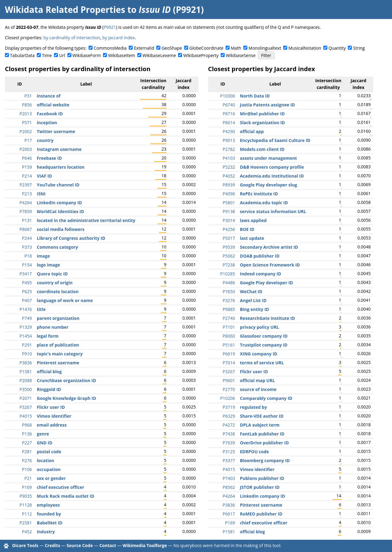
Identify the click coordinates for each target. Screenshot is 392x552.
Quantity (337, 48)
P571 (27, 123)
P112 (27, 514)
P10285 (227, 274)
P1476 (26, 309)
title (41, 309)
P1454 (26, 336)
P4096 (229, 194)
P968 (27, 425)
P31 (28, 96)
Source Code (80, 545)
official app (252, 131)
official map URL (257, 380)
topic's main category (60, 354)
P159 (27, 167)
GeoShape (172, 48)
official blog (49, 372)
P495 (27, 283)
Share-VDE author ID (262, 416)
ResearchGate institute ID (268, 318)
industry (46, 532)
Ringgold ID (49, 389)
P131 (27, 220)
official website (53, 105)
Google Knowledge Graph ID (67, 398)
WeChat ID (251, 291)
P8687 (26, 229)
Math (236, 48)
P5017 (229, 238)
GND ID (45, 443)
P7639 (229, 443)
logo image (48, 265)
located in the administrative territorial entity (86, 220)
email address (52, 425)
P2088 (26, 380)
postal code (49, 452)
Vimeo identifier (54, 416)
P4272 (229, 425)
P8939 (229, 185)
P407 (27, 300)
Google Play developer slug (268, 185)
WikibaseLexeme (159, 55)
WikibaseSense (241, 55)
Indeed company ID (261, 274)
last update (252, 238)
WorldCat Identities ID (60, 211)
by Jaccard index (119, 38)
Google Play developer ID (266, 283)
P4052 (229, 176)
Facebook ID (50, 114)
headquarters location (61, 167)
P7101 (229, 327)
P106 (27, 469)
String (359, 48)
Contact (108, 545)
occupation (49, 469)
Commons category (57, 247)
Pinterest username (58, 363)
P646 (27, 158)
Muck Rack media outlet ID (66, 496)
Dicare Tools (25, 545)
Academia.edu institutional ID (272, 176)
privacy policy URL (259, 327)
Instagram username (59, 149)
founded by (49, 514)
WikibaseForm (87, 55)
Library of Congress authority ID (71, 238)
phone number (53, 327)
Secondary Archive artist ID (269, 247)
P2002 (26, 131)
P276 (27, 460)
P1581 (26, 372)
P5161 (229, 345)
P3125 (229, 452)
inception (47, 123)
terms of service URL (262, 363)
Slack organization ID (263, 123)
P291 (27, 345)
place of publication (58, 345)
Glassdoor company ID (264, 336)
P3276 (229, 300)
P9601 (229, 380)
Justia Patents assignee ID (268, 105)
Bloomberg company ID (265, 460)
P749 (27, 318)
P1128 (26, 505)
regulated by (253, 407)
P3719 (229, 407)
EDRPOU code (255, 452)
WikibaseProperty (201, 55)
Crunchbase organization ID (66, 380)
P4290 (229, 131)
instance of (49, 96)
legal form (48, 336)
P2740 (229, 318)
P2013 (26, 114)
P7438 (229, 434)
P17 (28, 140)
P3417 (26, 274)
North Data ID (255, 96)
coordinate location (58, 291)
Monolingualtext (265, 48)
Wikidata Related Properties (65, 10)
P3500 (26, 389)
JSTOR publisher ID (260, 487)
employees (48, 505)
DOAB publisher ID (260, 256)
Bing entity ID (255, 309)
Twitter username (56, 131)
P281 (27, 452)
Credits (52, 545)
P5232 (229, 167)
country (45, 140)
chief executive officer (61, 487)
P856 (27, 105)
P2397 (26, 185)
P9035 (26, 496)
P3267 (26, 407)
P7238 (229, 265)
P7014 (229, 363)
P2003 (26, 149)
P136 (27, 434)
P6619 (229, 354)
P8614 (229, 123)
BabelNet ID (50, 523)
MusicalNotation (305, 48)
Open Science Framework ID (270, 265)
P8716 (229, 114)
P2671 (26, 398)
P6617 (229, 514)
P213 (27, 194)
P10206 (227, 398)
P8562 (229, 487)
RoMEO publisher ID (261, 514)
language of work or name (65, 300)
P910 (27, 354)
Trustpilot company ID (264, 345)
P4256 (229, 229)
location (46, 460)
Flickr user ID (51, 407)
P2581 (26, 523)
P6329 (229, 416)
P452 (27, 532)
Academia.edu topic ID (264, 203)
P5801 (229, 203)
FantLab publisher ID (262, 434)
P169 (27, 487)
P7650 (229, 291)
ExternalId (144, 48)
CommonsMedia (110, 48)
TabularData (22, 55)
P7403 (229, 478)
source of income (258, 389)
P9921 (110, 27)
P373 (27, 247)
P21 (28, 478)
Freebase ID (49, 158)
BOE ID (247, 229)
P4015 (26, 416)
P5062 (229, 256)
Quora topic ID (52, 274)
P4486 (229, 283)
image (43, 256)
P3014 (229, 220)
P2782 (229, 149)
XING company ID (259, 354)
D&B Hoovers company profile (272, 167)
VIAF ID (44, 176)
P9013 (229, 140)
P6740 (229, 105)
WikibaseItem (122, 55)
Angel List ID (253, 300)
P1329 (26, 327)
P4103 (229, 158)
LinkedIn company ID (59, 203)
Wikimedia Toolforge (145, 545)
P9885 (229, 309)
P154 (27, 265)
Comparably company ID (266, 398)
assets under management (268, 158)
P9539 (229, 247)
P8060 (229, 336)
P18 (28, 256)
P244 (27, 238)
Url (62, 55)
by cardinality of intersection (72, 38)
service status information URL (273, 211)
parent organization (58, 318)
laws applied (253, 220)
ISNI (41, 194)
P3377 (229, 460)
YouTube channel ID (58, 185)
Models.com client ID (262, 149)
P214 (27, 176)
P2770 (229, 389)
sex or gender (51, 478)
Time (47, 55)
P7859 (26, 211)
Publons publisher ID (262, 478)
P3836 (26, 363)
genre (43, 434)
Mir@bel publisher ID (262, 114)
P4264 (26, 203)
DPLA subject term (260, 425)
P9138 (229, 211)
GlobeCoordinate (206, 48)
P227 (27, 443)
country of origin (55, 283)
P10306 (227, 96)
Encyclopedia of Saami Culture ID (275, 140)
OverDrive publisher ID (265, 443)
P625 (27, 291)
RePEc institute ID (259, 194)
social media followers (61, 229)
